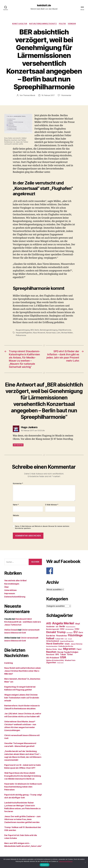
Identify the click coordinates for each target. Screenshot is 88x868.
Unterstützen (10, 590)
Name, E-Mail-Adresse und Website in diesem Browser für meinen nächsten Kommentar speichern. (42, 527)
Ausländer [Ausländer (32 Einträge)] (51, 626)
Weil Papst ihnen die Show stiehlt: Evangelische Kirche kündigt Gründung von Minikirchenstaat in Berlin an (23, 775)
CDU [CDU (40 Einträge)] (62, 629)
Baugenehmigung (23, 330)
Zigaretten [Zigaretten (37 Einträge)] (51, 662)
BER (32, 330)
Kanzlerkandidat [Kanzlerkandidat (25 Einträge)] (52, 646)
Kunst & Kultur (20, 24)
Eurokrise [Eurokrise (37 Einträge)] (51, 635)
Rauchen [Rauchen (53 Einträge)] (51, 651)
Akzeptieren (45, 865)
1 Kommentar (66, 95)
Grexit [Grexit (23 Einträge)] (70, 638)
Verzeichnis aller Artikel (15, 580)
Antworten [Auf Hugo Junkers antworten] (18, 444)
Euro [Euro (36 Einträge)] (81, 632)
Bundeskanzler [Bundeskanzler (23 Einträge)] (71, 626)
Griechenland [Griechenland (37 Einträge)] (53, 641)
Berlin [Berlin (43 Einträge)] (62, 626)
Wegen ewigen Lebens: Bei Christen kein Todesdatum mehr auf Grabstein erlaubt (22, 697)
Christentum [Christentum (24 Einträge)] (69, 629)
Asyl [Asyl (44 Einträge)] (77, 623)
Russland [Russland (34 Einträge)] (50, 654)
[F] (65, 570)
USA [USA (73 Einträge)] (63, 657)
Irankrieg (9, 662)
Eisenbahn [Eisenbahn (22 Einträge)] (70, 632)
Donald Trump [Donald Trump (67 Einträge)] (56, 632)
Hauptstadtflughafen (24, 332)
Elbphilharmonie (65, 330)
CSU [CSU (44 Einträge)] (77, 629)
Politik (62, 24)
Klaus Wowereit (39, 332)
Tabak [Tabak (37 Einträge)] (63, 654)
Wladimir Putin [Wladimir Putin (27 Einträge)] (70, 660)
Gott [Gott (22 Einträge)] (66, 638)
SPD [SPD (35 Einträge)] (57, 654)
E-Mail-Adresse (52, 504)
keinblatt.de (44, 5)
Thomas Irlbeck (29, 95)
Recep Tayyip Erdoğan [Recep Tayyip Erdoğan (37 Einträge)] (68, 652)
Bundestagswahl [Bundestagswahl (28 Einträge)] (53, 629)
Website (16, 515)
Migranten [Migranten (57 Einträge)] (69, 648)
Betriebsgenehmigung (49, 330)
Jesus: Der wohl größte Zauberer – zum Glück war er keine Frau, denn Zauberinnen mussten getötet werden (22, 819)
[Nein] (85, 862)
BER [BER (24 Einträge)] (57, 626)
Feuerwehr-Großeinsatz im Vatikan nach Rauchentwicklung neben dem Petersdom (23, 786)
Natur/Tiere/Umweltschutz (43, 24)
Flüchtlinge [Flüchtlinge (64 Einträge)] (75, 635)
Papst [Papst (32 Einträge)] (79, 649)
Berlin (37, 330)
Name (16, 504)
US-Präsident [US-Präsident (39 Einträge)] (53, 657)
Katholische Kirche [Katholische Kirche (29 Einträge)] (66, 646)
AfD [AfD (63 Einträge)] (49, 623)
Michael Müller (67, 332)
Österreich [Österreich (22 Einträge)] (60, 662)
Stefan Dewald (11, 629)
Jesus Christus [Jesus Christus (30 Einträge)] (77, 643)
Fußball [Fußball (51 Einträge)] (50, 638)
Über (7, 587)
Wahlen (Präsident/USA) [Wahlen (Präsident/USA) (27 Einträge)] (55, 660)
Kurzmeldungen (12, 583)
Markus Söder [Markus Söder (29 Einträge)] (52, 649)
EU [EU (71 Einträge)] (76, 632)
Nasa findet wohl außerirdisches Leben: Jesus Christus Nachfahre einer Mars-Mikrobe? (23, 670)
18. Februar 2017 (48, 95)
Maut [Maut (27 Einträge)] (60, 649)
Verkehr (72, 24)
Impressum (10, 593)
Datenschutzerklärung (15, 596)
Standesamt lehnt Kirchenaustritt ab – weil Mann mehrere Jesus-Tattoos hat (23, 621)
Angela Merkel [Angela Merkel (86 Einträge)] (63, 623)
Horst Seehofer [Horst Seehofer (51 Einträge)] (55, 643)
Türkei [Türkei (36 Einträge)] (70, 654)
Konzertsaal (51, 332)
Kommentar (18, 483)
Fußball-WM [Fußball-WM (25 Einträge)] (59, 638)
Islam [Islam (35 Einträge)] (67, 643)
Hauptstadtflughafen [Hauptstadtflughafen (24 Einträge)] (67, 641)
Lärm (58, 332)
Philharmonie (21, 335)
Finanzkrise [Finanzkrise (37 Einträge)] (61, 635)
